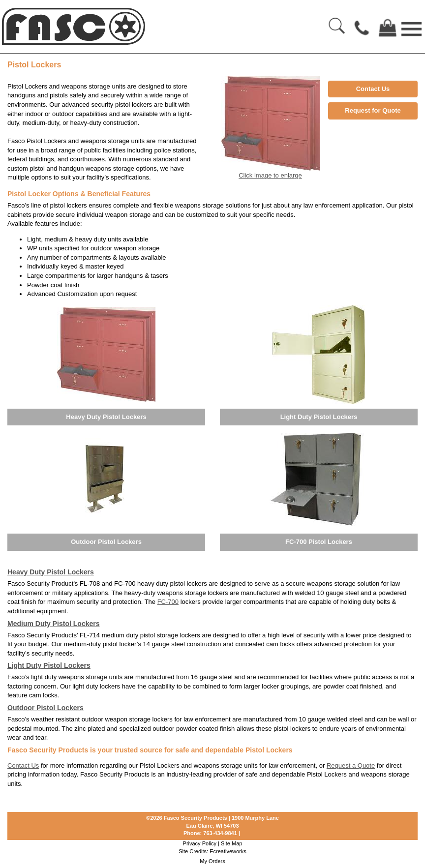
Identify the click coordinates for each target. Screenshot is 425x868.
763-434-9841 (220, 833)
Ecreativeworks (228, 851)
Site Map (231, 843)
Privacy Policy (200, 843)
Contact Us (373, 89)
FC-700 (168, 602)
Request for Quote (373, 110)
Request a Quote (351, 765)
